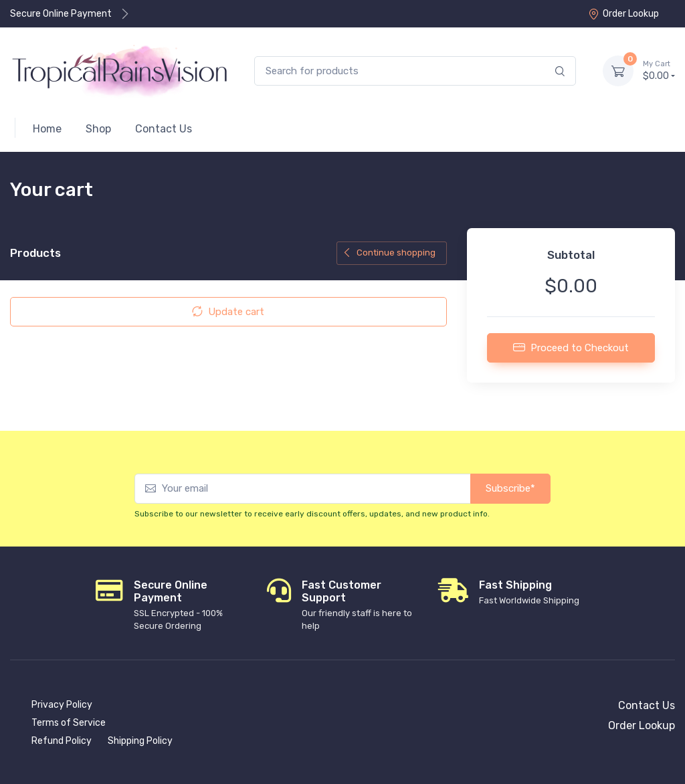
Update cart (228, 312)
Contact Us (647, 705)
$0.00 (659, 70)
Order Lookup (623, 14)
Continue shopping (389, 253)
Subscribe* (510, 488)
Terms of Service (69, 723)
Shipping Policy (140, 741)
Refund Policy (62, 741)
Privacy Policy (62, 705)
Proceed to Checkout (571, 347)
